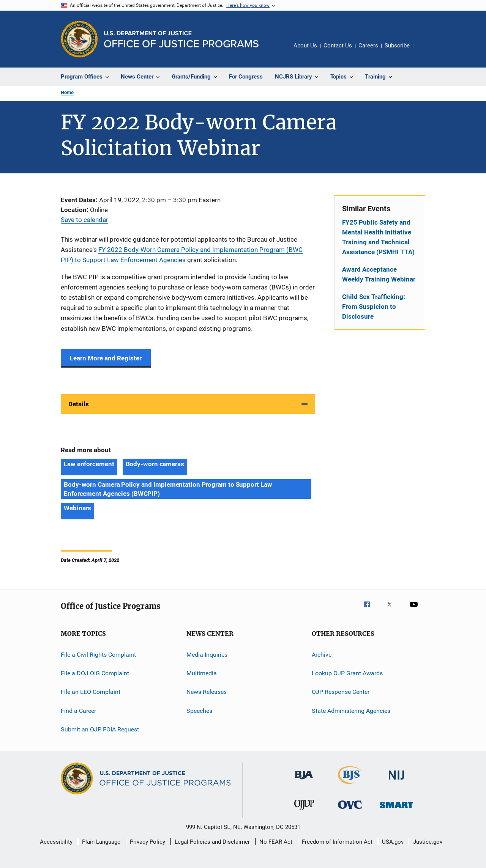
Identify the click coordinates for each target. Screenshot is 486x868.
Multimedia (202, 673)
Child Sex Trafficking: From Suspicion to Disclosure (374, 307)
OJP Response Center (341, 692)
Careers (368, 46)
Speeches (199, 711)
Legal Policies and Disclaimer (212, 842)
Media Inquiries (207, 655)
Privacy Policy (148, 842)
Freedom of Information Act (337, 842)
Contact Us (338, 46)
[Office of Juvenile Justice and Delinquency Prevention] (304, 811)
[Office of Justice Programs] (79, 39)
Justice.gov (428, 842)
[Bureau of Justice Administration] (304, 781)
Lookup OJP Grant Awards (347, 673)
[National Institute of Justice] (396, 781)
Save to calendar (84, 220)
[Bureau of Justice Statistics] (350, 785)
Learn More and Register (106, 358)
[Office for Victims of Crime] (350, 810)
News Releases (207, 692)
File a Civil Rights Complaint (98, 655)
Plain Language (101, 842)
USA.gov (393, 842)
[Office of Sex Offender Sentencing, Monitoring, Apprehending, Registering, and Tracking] (396, 809)
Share (425, 51)
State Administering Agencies (351, 711)
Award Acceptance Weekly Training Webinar (379, 274)
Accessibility (56, 842)
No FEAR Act (276, 842)
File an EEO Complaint (91, 692)
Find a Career (78, 711)
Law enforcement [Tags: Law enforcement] (89, 464)
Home (67, 92)
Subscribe (397, 46)
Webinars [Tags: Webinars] (77, 508)
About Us (305, 46)
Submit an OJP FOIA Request (100, 729)
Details (79, 404)
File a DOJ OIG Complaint (95, 673)
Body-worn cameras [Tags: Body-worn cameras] (155, 464)
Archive (322, 655)
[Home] (181, 39)
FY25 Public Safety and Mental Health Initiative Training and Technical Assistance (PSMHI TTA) (378, 237)
